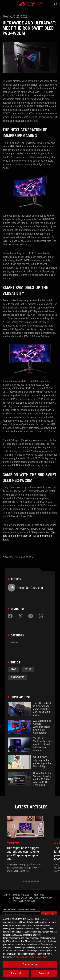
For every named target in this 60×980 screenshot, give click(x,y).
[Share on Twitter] (20, 616)
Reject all (16, 973)
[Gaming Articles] (21, 895)
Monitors (15, 642)
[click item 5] (38, 881)
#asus (28, 670)
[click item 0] (23, 881)
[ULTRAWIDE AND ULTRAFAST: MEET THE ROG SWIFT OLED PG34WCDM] (34, 900)
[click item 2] (29, 881)
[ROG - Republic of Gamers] (30, 4)
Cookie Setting (30, 964)
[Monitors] (39, 895)
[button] (4, 4)
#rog (13, 670)
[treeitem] (25, 844)
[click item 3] (32, 881)
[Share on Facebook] (10, 616)
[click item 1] (26, 881)
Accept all (44, 973)
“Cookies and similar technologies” (32, 957)
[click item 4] (35, 881)
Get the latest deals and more (19, 910)
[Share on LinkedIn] (31, 616)
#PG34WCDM (17, 677)
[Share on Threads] (41, 616)
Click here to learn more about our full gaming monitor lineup (29, 536)
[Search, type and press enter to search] (55, 4)
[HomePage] (5, 895)
